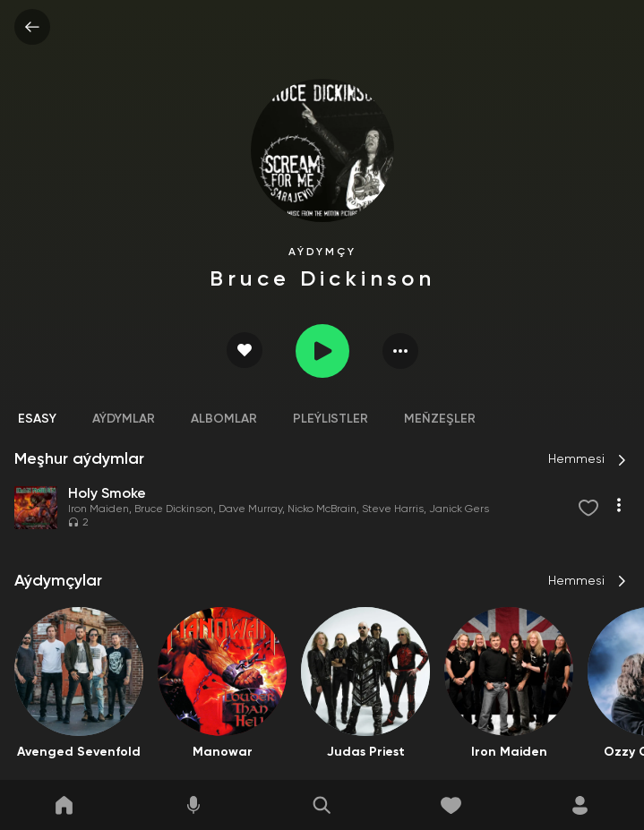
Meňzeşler (440, 419)
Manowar (223, 752)
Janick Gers (459, 509)
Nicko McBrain (322, 509)
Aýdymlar (124, 419)
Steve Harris (393, 509)
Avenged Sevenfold (79, 752)
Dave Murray (250, 509)
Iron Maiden (99, 509)
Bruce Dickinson (174, 509)
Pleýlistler (331, 419)
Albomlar (224, 419)
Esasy (37, 419)
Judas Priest (366, 752)
